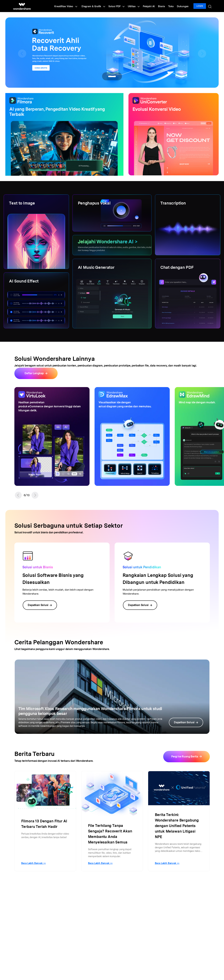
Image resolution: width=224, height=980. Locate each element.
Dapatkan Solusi (40, 605)
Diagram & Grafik (99, 6)
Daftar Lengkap (34, 373)
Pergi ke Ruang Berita (185, 757)
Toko (173, 6)
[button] (18, 495)
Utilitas (138, 6)
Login (200, 6)
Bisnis (164, 6)
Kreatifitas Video (72, 6)
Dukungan (184, 6)
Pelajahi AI (152, 6)
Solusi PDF (121, 6)
